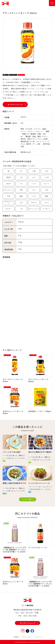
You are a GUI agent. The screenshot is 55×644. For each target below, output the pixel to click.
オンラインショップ (15, 105)
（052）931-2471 (26, 613)
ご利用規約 (16, 637)
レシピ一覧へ (27, 499)
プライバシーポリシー (27, 637)
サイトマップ (39, 637)
